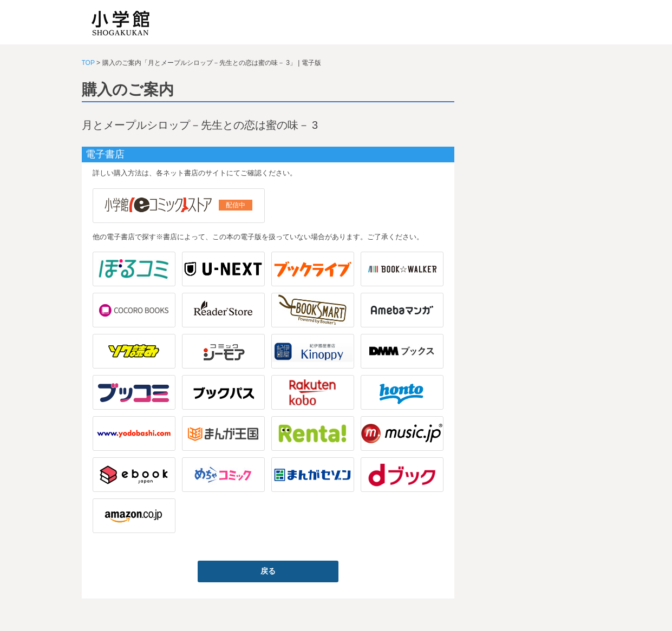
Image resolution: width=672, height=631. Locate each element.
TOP (88, 63)
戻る (268, 571)
